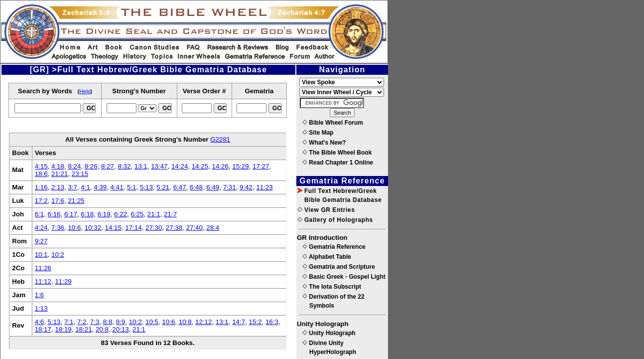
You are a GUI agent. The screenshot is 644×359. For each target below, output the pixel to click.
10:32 (93, 228)
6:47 (180, 187)
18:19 (63, 329)
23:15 (80, 174)
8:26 (91, 166)
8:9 (121, 322)
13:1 (141, 166)
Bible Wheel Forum (333, 123)
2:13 (58, 187)
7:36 (58, 228)
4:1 (85, 187)
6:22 (121, 214)
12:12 (203, 322)
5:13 (146, 187)
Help (85, 91)
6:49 (213, 187)
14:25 (200, 166)
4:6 (40, 322)
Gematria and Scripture (339, 267)
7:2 (82, 322)
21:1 (154, 214)
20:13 (120, 329)
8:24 (74, 166)
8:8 (108, 322)
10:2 (58, 255)
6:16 (54, 214)
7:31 (230, 187)
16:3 (272, 322)
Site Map (318, 133)
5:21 (163, 187)
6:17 (71, 214)
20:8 (102, 329)
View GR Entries (326, 210)
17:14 (133, 228)
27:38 (174, 228)
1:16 (41, 187)
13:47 (159, 166)
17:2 (41, 201)
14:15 (113, 228)
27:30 (154, 228)
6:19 (104, 214)
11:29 (63, 281)
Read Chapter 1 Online (338, 163)
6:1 (40, 214)
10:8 (185, 322)
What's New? (324, 143)
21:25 (76, 201)
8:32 (124, 166)
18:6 (41, 174)
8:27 (108, 166)
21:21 (60, 174)
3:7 (72, 187)
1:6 (40, 295)
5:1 (132, 187)
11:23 (264, 187)
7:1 (69, 322)
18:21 (83, 329)
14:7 (239, 322)
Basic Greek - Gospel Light (344, 277)
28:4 (213, 228)
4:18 (58, 166)
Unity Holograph (329, 333)
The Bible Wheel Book (337, 153)
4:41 (117, 187)
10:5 (152, 322)
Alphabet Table (327, 257)
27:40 (194, 228)
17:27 (261, 166)
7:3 (95, 322)
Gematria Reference (334, 247)
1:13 (41, 308)
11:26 (43, 268)
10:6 (74, 228)
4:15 (41, 166)
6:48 (196, 187)
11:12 (43, 281)
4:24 (41, 228)
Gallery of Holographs (335, 220)
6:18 (87, 214)
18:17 (43, 329)
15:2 (256, 322)
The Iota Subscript (332, 287)
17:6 (58, 201)
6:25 (137, 214)
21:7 (170, 214)
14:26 (220, 166)
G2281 (220, 139)
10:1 (41, 255)
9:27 (41, 241)
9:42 (246, 187)
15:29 (240, 166)
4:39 (100, 187)
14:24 (180, 166)
